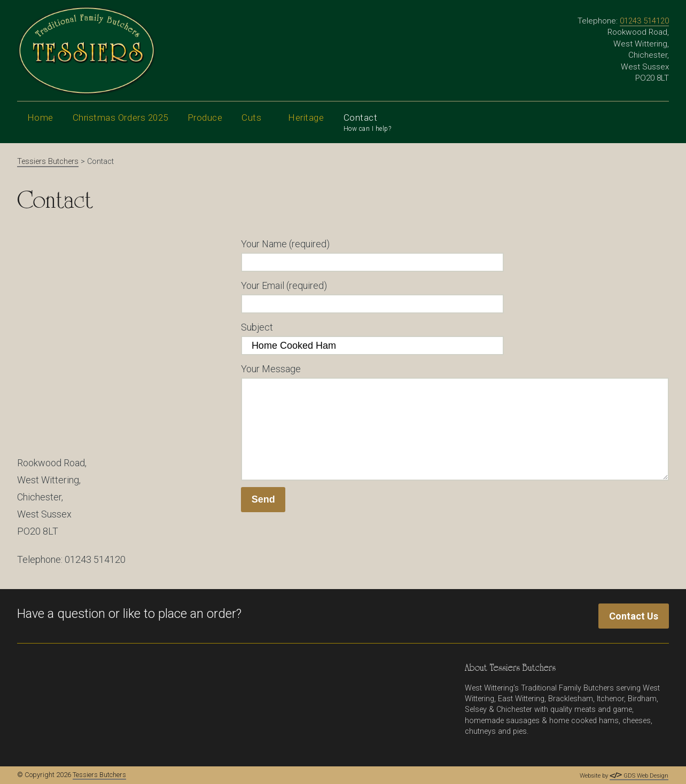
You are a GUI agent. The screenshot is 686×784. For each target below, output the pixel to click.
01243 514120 (644, 21)
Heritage (306, 126)
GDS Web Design (639, 776)
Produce (205, 126)
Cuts (255, 126)
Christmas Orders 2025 (120, 117)
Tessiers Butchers (99, 775)
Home (40, 117)
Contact (368, 124)
